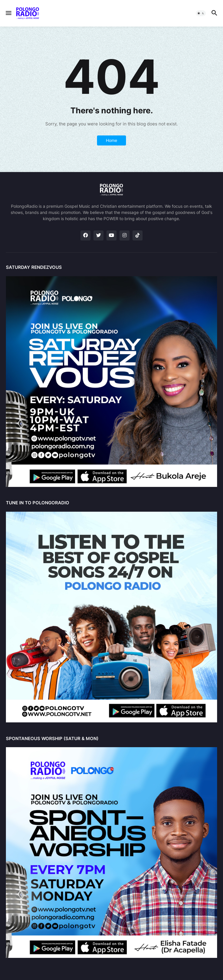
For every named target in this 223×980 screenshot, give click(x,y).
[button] (8, 13)
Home (112, 140)
